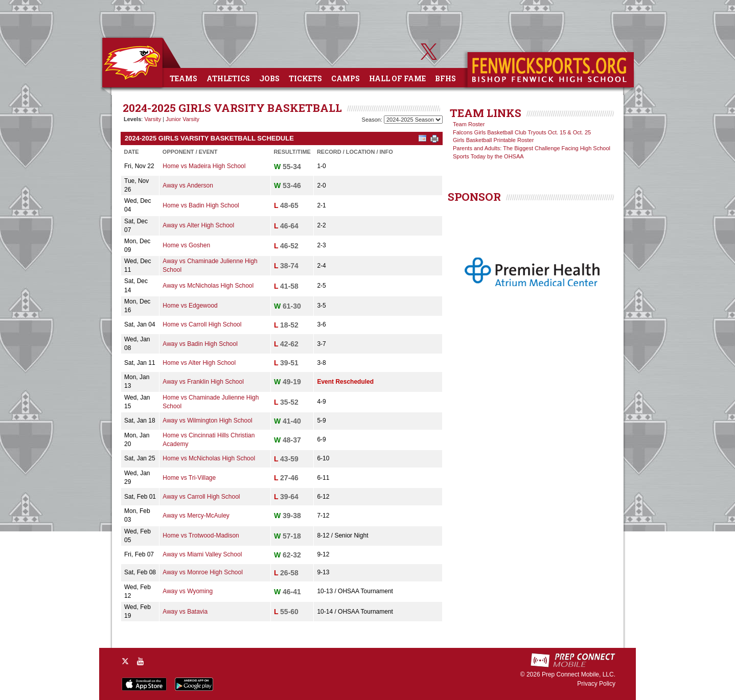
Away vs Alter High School (198, 225)
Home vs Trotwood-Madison (201, 535)
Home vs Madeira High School (204, 166)
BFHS (445, 78)
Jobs (269, 78)
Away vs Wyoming (188, 591)
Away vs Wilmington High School (207, 421)
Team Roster (469, 124)
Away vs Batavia (185, 612)
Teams (183, 78)
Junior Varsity (182, 119)
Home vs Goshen (186, 245)
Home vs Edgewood (190, 306)
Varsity (153, 119)
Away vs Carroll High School (201, 497)
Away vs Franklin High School (203, 382)
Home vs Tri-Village (189, 478)
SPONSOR (474, 197)
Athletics (228, 78)
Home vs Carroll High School (202, 324)
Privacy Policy (596, 684)
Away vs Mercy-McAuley (196, 516)
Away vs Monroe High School (203, 572)
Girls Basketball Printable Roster (493, 140)
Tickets (305, 78)
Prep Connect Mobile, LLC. (579, 674)
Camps (346, 78)
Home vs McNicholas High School (209, 458)
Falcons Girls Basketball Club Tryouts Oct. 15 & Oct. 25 (522, 132)
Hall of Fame (397, 78)
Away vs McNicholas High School (208, 286)
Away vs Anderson (188, 185)
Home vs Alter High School (199, 363)
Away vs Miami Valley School (202, 554)
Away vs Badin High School (200, 344)
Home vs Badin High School (201, 205)
